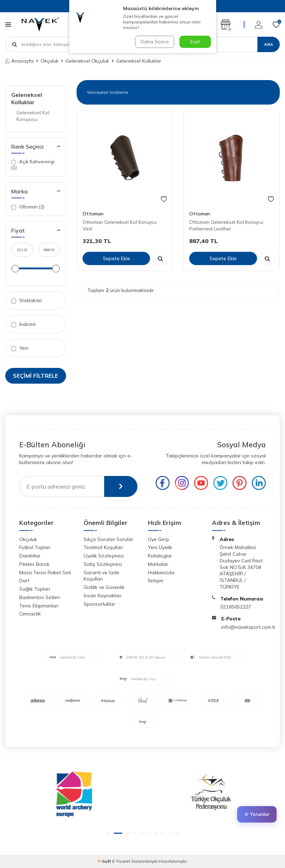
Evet (195, 42)
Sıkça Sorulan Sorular (108, 539)
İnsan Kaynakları (102, 596)
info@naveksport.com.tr (248, 627)
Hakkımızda (161, 572)
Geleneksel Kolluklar (27, 98)
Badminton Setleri (40, 597)
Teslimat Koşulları (103, 547)
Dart (24, 581)
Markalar (158, 564)
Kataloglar (160, 556)
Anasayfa (19, 61)
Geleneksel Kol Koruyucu (33, 116)
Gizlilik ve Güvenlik (104, 587)
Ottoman (93, 214)
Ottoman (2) (28, 207)
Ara (269, 44)
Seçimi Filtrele (35, 376)
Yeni (20, 348)
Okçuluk (49, 61)
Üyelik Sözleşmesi (104, 556)
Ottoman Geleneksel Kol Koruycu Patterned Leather (226, 225)
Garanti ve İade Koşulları (101, 576)
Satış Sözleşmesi (103, 564)
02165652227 (236, 607)
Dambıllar (30, 556)
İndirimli (23, 324)
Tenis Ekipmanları (39, 606)
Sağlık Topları (35, 589)
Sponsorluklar (99, 604)
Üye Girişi (158, 539)
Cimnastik (30, 614)
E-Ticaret (121, 861)
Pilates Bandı (34, 564)
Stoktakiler (27, 301)
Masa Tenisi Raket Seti (45, 572)
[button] (111, 833)
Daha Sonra (155, 42)
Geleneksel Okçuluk (87, 61)
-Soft (105, 861)
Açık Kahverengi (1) (33, 165)
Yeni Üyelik (160, 547)
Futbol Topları (35, 547)
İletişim (156, 581)
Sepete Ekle (116, 258)
